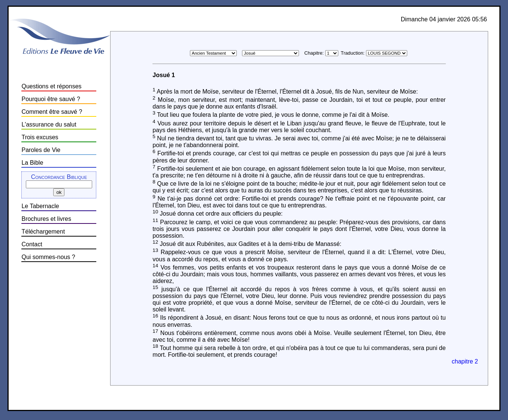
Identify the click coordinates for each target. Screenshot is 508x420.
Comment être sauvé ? (52, 112)
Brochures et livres (46, 219)
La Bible (32, 163)
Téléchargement (43, 232)
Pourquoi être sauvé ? (51, 99)
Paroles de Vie (41, 150)
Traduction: (353, 53)
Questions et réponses (51, 86)
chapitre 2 (465, 361)
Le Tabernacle (40, 206)
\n (332, 53)
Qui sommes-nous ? (48, 257)
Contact (32, 244)
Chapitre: (314, 53)
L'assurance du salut (49, 124)
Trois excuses (40, 137)
